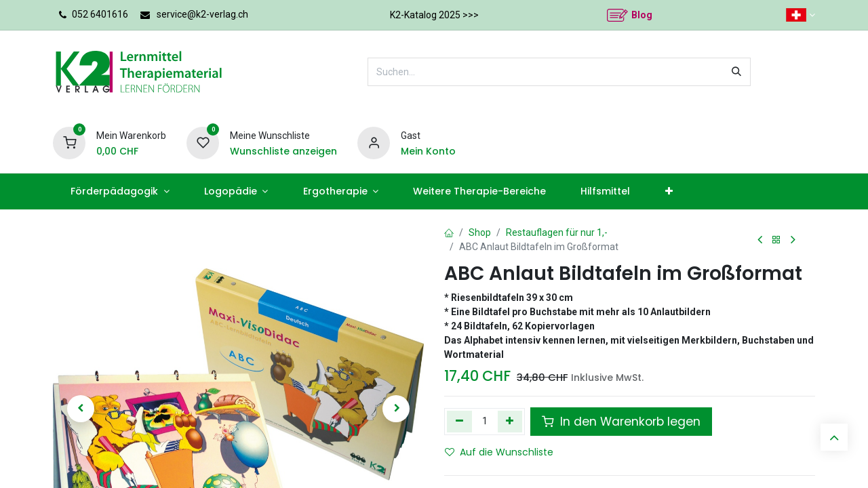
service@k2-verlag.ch (202, 14)
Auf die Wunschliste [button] (499, 452)
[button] (81, 409)
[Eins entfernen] (459, 422)
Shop (480, 232)
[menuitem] (120, 191)
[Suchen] (736, 72)
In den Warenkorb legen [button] (621, 422)
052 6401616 (100, 14)
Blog (642, 15)
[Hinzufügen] (510, 422)
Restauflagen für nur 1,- (557, 232)
